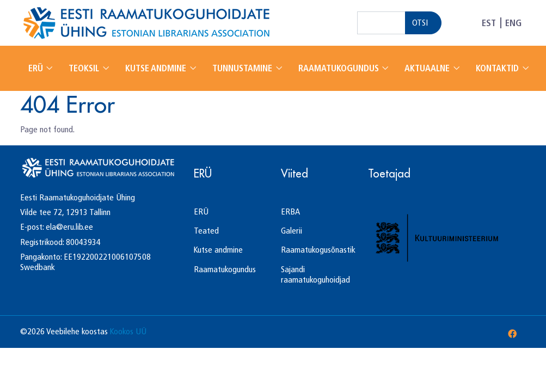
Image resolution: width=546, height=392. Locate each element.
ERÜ (37, 68)
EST (489, 23)
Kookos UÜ (128, 331)
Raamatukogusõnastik (318, 250)
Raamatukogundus (340, 68)
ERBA (290, 212)
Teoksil (85, 68)
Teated (206, 231)
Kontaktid (498, 68)
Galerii (292, 231)
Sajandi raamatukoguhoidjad (315, 274)
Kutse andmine (157, 68)
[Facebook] (512, 334)
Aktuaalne (428, 68)
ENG (513, 23)
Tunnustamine (243, 68)
